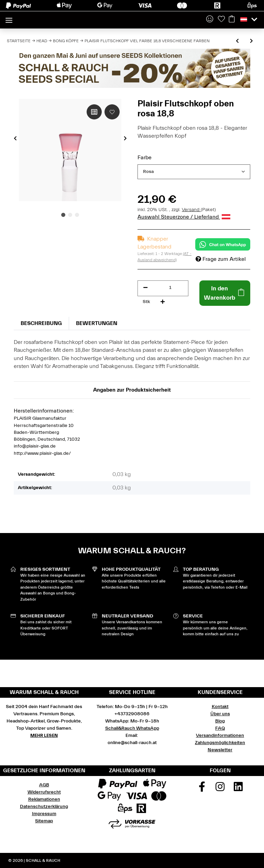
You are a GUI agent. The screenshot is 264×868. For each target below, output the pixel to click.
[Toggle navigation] (9, 17)
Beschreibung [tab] (41, 323)
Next (125, 138)
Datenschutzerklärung (44, 807)
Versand (191, 210)
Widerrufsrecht (44, 792)
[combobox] (194, 172)
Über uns (220, 714)
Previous (15, 138)
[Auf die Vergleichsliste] (94, 112)
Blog (220, 721)
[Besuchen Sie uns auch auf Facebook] (202, 789)
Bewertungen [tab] (97, 323)
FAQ (220, 728)
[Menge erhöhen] (163, 302)
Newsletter (220, 750)
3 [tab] (77, 215)
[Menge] (170, 288)
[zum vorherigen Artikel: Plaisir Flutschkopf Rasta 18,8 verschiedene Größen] (237, 41)
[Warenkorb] (232, 20)
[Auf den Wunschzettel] (112, 112)
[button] (210, 20)
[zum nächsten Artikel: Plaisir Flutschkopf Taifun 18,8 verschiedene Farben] (251, 41)
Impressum (44, 814)
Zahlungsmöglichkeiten (220, 743)
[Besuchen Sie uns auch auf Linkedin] (238, 789)
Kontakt (220, 707)
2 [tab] (70, 215)
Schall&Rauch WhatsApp (132, 728)
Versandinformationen (220, 736)
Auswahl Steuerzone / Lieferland (184, 217)
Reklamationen (44, 799)
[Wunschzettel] (221, 20)
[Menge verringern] (145, 288)
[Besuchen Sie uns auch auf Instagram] (220, 789)
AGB (44, 785)
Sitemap (44, 821)
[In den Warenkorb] (225, 293)
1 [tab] (63, 215)
